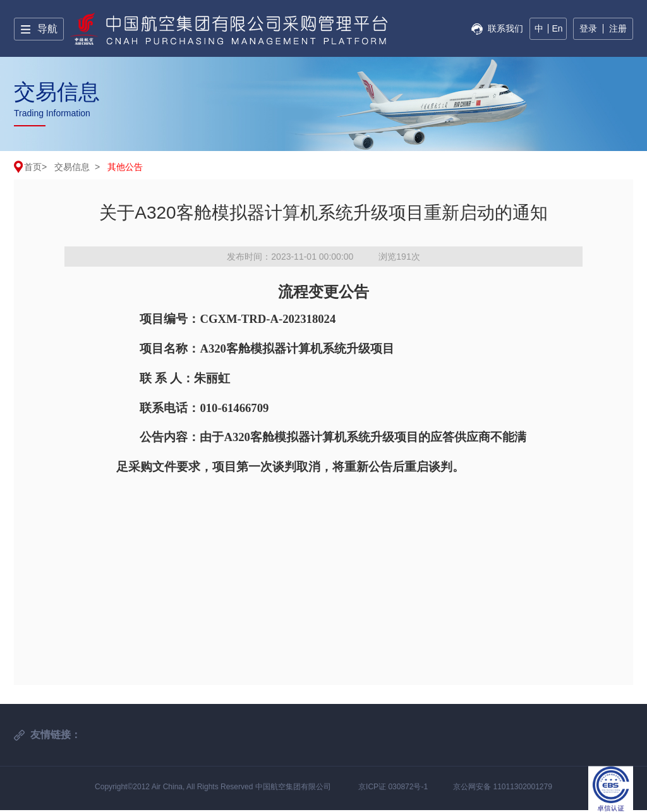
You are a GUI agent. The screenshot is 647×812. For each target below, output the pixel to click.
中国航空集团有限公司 (293, 787)
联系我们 (505, 28)
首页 (33, 167)
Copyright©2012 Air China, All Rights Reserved (175, 787)
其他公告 (125, 167)
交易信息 (72, 167)
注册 (618, 28)
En (557, 28)
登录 (588, 28)
